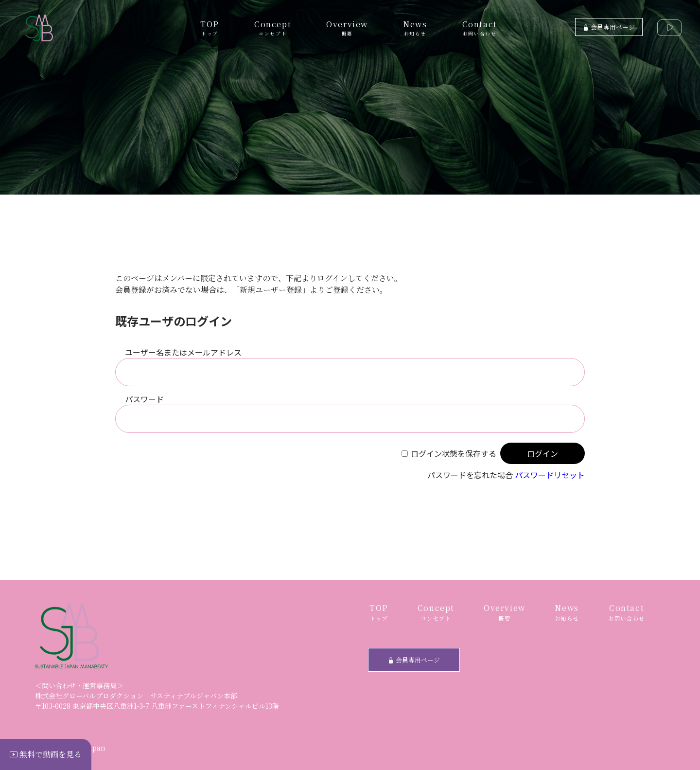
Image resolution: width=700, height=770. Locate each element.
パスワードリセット (550, 475)
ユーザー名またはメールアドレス (183, 352)
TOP (210, 28)
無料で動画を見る (46, 754)
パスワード (144, 399)
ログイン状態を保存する (454, 453)
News (415, 28)
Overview (347, 28)
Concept (273, 28)
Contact (480, 28)
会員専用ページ (609, 27)
